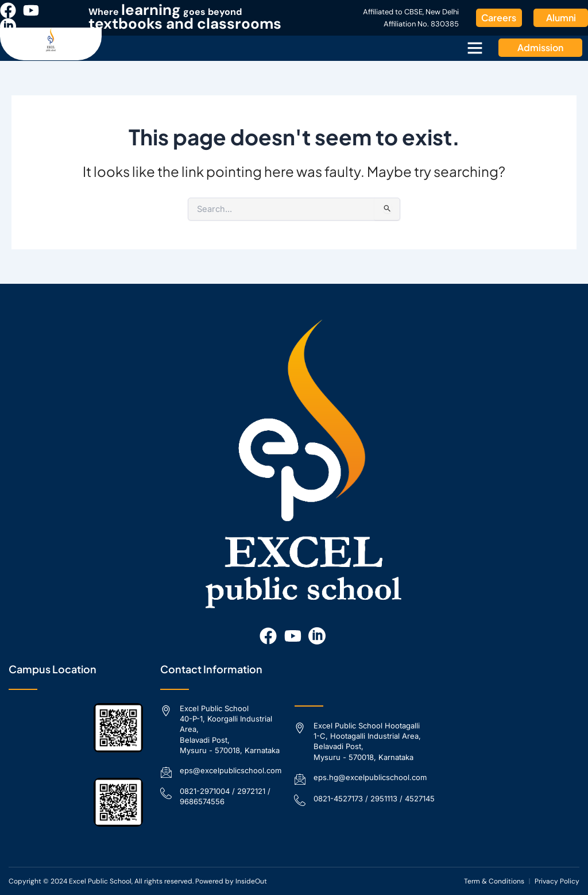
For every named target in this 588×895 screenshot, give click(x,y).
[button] (475, 48)
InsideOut (251, 881)
